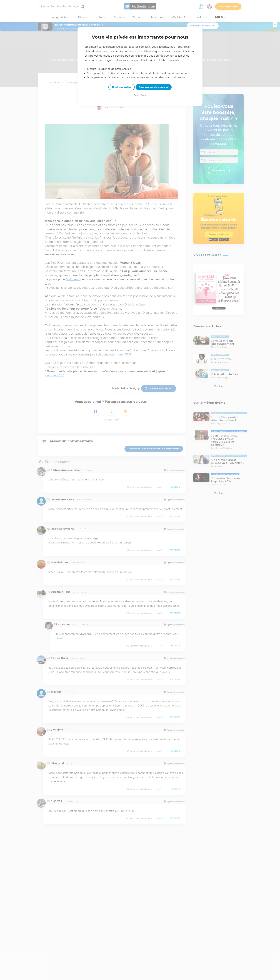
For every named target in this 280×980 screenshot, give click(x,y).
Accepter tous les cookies (154, 87)
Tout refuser (140, 95)
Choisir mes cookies (122, 87)
